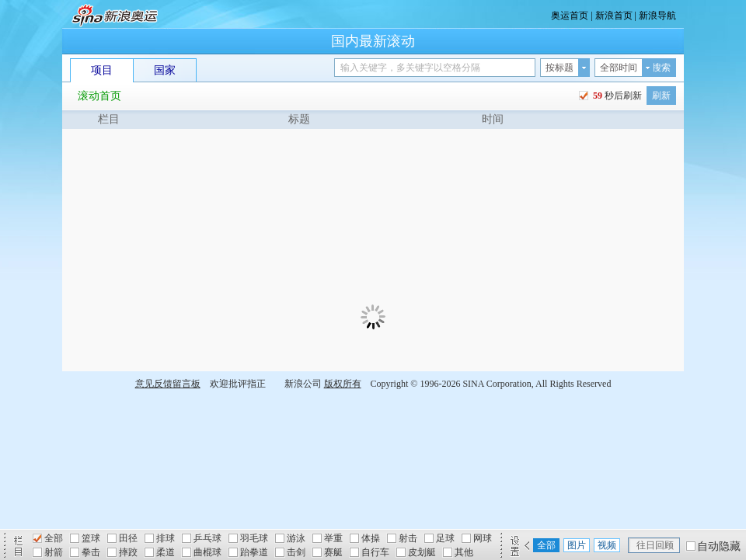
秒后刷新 (616, 96)
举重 (333, 538)
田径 (128, 538)
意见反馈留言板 (168, 384)
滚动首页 (99, 96)
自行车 (375, 552)
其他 (464, 552)
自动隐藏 (719, 546)
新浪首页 (614, 16)
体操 (371, 538)
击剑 (296, 552)
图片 (577, 545)
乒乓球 (207, 538)
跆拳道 (254, 552)
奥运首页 (570, 16)
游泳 (296, 538)
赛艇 (333, 552)
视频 (607, 545)
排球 (166, 538)
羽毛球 (254, 538)
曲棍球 (207, 552)
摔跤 (128, 552)
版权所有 (343, 384)
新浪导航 (657, 16)
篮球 (91, 538)
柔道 (166, 552)
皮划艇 (422, 552)
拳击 (91, 552)
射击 (408, 538)
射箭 (54, 552)
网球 (483, 538)
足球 (445, 538)
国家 (165, 70)
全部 (54, 538)
